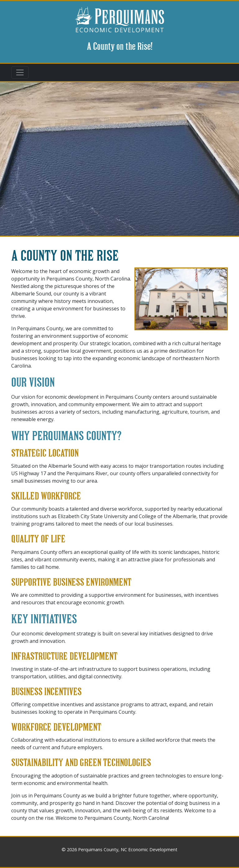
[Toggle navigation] (20, 72)
